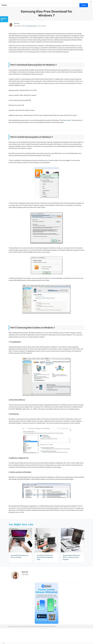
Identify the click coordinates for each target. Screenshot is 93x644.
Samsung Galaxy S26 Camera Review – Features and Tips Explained (72, 557)
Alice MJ (17, 23)
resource (14, 627)
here (65, 120)
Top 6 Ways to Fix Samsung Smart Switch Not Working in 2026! (46, 557)
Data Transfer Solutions (32, 26)
